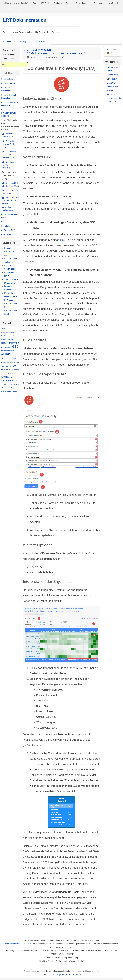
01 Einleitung (8, 79)
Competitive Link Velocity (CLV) (9, 175)
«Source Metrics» (14, 384)
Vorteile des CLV (114, 75)
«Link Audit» (6, 356)
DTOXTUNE (10, 283)
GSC (15, 346)
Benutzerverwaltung (7, 336)
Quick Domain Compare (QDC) (10, 192)
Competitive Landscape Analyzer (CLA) (9, 154)
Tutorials (6, 235)
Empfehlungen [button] (83, 3)
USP (3, 391)
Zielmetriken (8, 391)
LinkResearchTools (13, 944)
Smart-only (11, 377)
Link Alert (66, 240)
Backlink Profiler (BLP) (8, 135)
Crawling (16, 336)
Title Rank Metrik (11, 279)
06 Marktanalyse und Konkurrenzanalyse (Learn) (56, 53)
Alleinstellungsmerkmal (8, 332)
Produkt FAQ (8, 230)
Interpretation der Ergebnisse (114, 100)
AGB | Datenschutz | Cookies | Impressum (60, 975)
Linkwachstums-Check (114, 69)
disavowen (10, 339)
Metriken (8, 370)
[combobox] (15, 65)
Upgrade (14, 388)
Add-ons (4, 329)
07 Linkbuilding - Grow (10, 216)
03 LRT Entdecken (6, 89)
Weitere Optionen (111, 92)
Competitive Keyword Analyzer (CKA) (10, 144)
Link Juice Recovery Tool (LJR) (10, 252)
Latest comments (41, 42)
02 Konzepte (8, 83)
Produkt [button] (58, 3)
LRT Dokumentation (25, 20)
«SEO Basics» (9, 373)
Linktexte (16, 363)
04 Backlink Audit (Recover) (10, 104)
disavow (4, 339)
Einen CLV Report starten (113, 85)
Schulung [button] (99, 3)
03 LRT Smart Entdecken (9, 96)
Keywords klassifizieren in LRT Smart (11, 297)
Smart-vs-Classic (9, 381)
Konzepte (11, 351)
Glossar (6, 222)
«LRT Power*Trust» (7, 366)
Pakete (6, 226)
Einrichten (13, 343)
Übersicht (15, 391)
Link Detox (27, 944)
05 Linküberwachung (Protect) (9, 113)
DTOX (4, 343)
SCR (3, 373)
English (114, 3)
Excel (3, 347)
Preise (69, 3)
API (16, 332)
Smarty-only (5, 384)
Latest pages (22, 42)
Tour (35, 3)
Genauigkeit (8, 347)
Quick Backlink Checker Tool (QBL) (10, 184)
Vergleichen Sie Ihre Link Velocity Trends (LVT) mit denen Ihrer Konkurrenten (10, 204)
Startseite (7, 42)
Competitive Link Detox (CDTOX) (9, 165)
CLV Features (113, 79)
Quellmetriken (15, 370)
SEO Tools (45, 3)
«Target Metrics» (6, 388)
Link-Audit (10, 363)
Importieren (5, 351)
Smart (5, 377)
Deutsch (112, 53)
